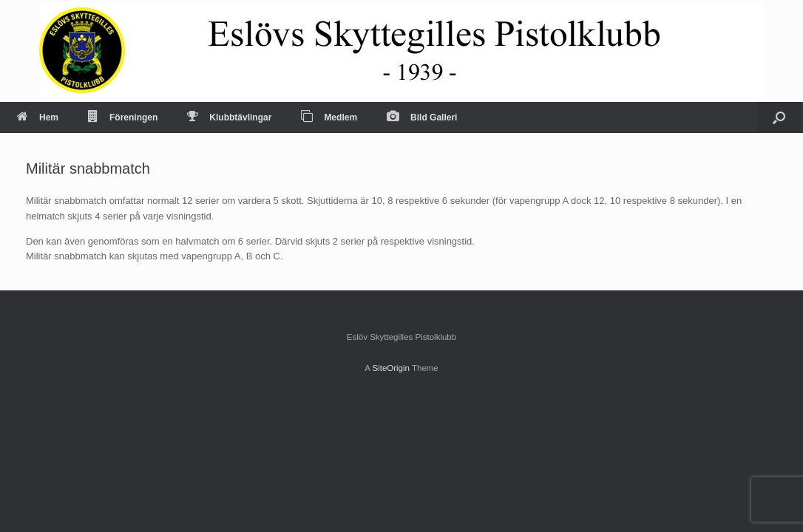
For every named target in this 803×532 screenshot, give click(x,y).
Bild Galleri (422, 117)
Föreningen (123, 117)
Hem (38, 117)
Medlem (329, 117)
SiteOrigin (391, 368)
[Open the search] (779, 117)
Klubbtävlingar (229, 117)
